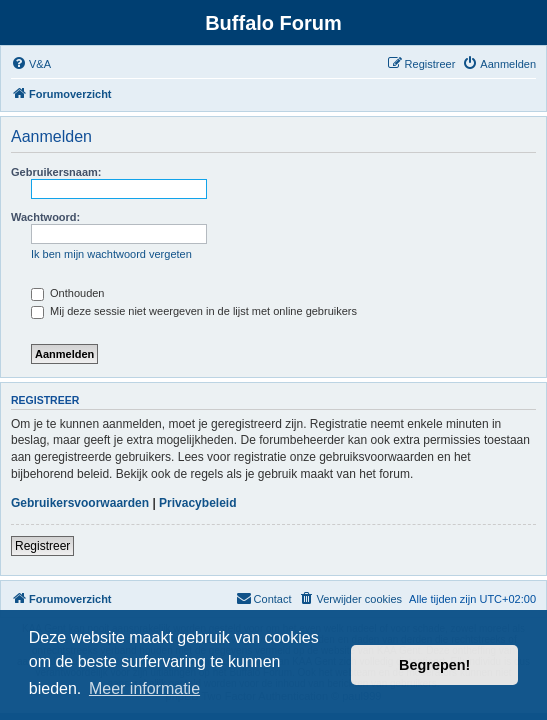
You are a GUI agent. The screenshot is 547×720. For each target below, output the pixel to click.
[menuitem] (31, 64)
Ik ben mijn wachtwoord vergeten (111, 254)
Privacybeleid (197, 503)
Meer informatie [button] (144, 688)
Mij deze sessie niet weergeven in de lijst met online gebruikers (194, 311)
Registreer (42, 546)
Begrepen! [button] (434, 665)
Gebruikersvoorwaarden (80, 503)
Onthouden (68, 293)
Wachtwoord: (45, 217)
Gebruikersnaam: (56, 172)
